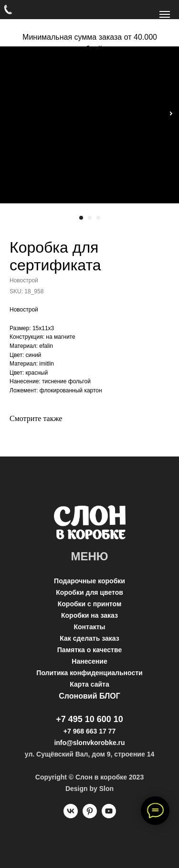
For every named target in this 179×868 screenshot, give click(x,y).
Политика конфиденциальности (89, 673)
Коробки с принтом (90, 604)
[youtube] (109, 816)
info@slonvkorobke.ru (89, 743)
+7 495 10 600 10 (89, 719)
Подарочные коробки (89, 581)
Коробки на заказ (89, 615)
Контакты (89, 627)
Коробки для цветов (89, 592)
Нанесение (89, 661)
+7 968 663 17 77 (89, 731)
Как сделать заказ (89, 638)
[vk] (71, 816)
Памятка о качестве (89, 650)
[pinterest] (90, 816)
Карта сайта (89, 684)
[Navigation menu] (165, 14)
